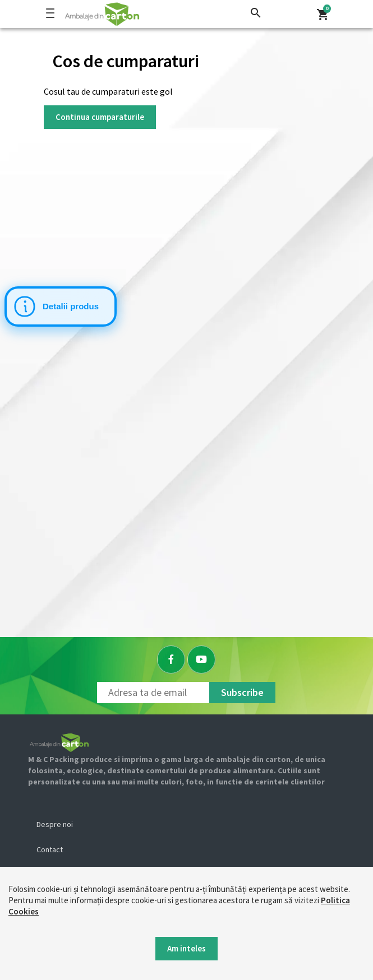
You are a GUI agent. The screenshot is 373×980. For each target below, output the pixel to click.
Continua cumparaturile (100, 117)
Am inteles (187, 948)
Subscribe (242, 692)
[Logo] (138, 14)
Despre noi (55, 824)
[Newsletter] (153, 693)
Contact (50, 849)
